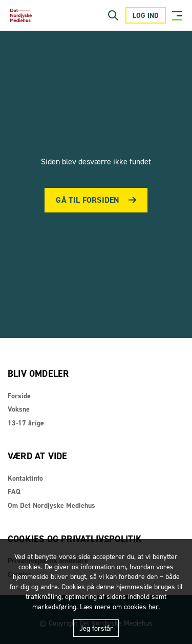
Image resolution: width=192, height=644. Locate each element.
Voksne (19, 409)
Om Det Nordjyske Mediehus (51, 506)
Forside (19, 396)
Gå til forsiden (88, 200)
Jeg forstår (96, 628)
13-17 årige (26, 423)
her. (154, 607)
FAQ (14, 492)
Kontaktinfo (25, 478)
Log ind (146, 16)
